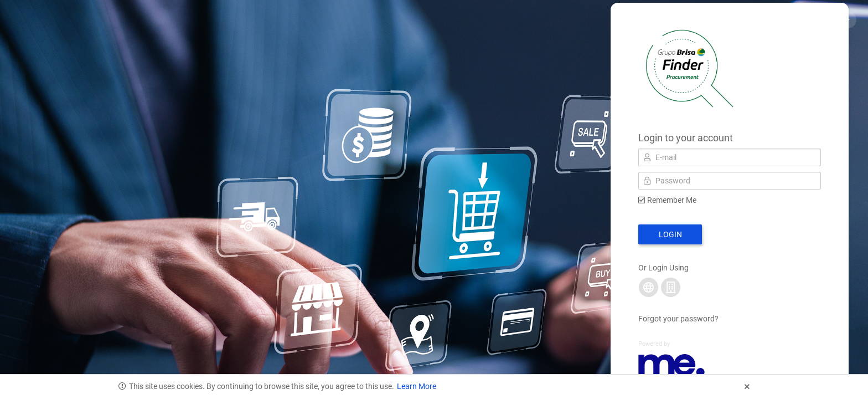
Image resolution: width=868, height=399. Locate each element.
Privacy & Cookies (764, 19)
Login (670, 234)
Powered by (654, 344)
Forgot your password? (678, 319)
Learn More (417, 386)
